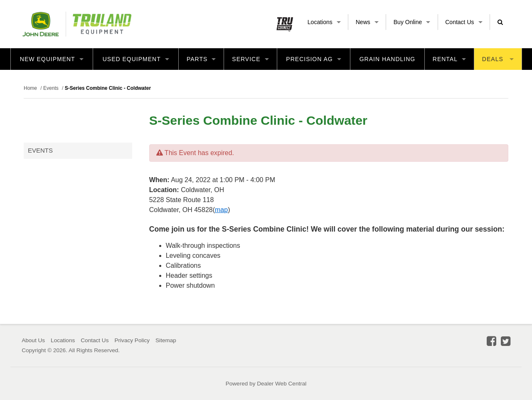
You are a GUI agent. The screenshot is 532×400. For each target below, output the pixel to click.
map (221, 210)
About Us (33, 340)
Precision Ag (313, 59)
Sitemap (166, 340)
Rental (449, 59)
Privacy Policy (132, 340)
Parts (201, 59)
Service (250, 59)
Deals (498, 59)
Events (40, 150)
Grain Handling (388, 59)
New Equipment (52, 59)
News (367, 22)
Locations (324, 22)
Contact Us (464, 22)
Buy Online (412, 22)
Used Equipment (136, 59)
